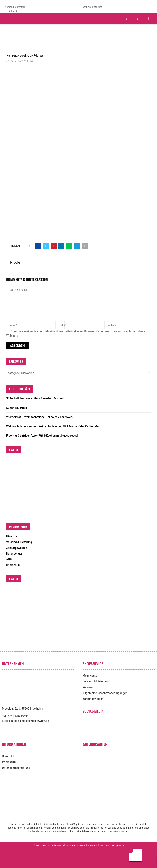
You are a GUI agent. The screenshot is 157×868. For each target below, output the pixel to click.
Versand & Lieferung (19, 542)
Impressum (13, 565)
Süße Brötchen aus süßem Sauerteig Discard (35, 398)
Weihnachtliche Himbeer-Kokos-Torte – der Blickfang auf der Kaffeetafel (53, 426)
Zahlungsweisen (17, 548)
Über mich (13, 536)
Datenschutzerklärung (16, 768)
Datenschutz (14, 554)
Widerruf (88, 687)
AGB (9, 559)
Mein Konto (90, 676)
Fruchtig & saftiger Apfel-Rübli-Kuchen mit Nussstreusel (42, 436)
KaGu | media (117, 846)
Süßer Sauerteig (17, 408)
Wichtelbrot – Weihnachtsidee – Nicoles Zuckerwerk (40, 417)
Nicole (15, 263)
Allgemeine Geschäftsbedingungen (105, 693)
